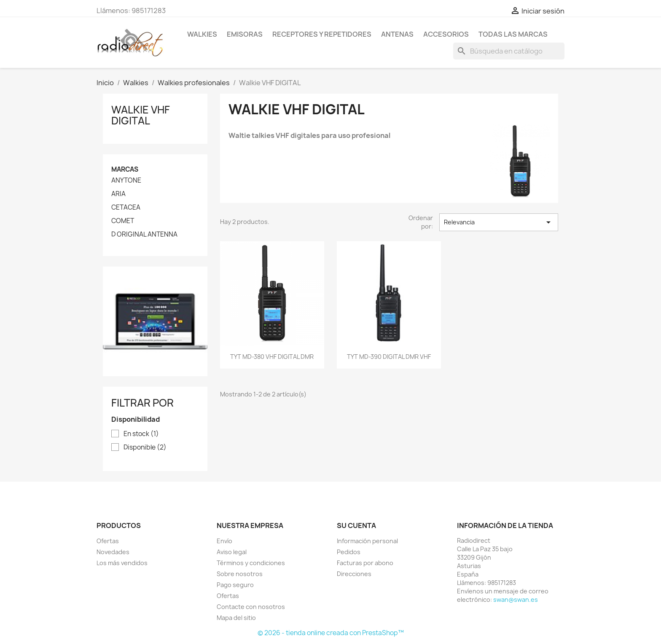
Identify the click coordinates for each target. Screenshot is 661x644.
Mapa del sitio (236, 618)
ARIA (118, 194)
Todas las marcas (513, 34)
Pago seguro (235, 585)
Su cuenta (356, 525)
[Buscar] (509, 51)
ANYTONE (126, 181)
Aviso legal (232, 552)
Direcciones (354, 574)
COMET (123, 221)
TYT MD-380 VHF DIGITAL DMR (272, 357)
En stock (141, 434)
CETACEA (126, 207)
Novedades (113, 552)
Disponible (145, 447)
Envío (224, 541)
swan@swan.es (516, 600)
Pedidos (349, 552)
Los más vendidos (122, 563)
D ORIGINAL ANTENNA (144, 234)
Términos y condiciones (251, 563)
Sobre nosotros (240, 574)
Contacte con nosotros (251, 607)
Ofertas (108, 541)
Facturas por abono (365, 563)
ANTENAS (397, 34)
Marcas (125, 169)
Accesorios (446, 34)
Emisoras (245, 34)
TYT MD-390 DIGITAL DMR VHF (389, 357)
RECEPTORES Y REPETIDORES (322, 34)
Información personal (367, 541)
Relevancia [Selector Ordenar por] (499, 222)
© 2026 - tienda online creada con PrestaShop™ (331, 633)
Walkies (202, 34)
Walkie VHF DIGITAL (141, 115)
